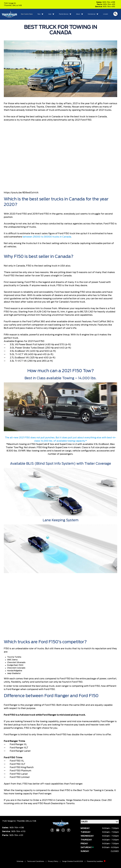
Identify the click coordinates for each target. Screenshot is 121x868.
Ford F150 (21, 214)
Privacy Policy (53, 861)
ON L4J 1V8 (17, 5)
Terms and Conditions (36, 861)
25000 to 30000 (42, 237)
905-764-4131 (109, 4)
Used (50, 14)
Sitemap (20, 861)
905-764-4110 (109, 7)
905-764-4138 (109, 2)
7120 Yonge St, (10, 3)
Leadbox (101, 861)
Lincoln (106, 14)
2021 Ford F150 (83, 120)
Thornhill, (8, 5)
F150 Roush (44, 803)
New (39, 14)
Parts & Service (64, 14)
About (78, 14)
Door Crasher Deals (27, 14)
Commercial (92, 14)
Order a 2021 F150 (43, 800)
